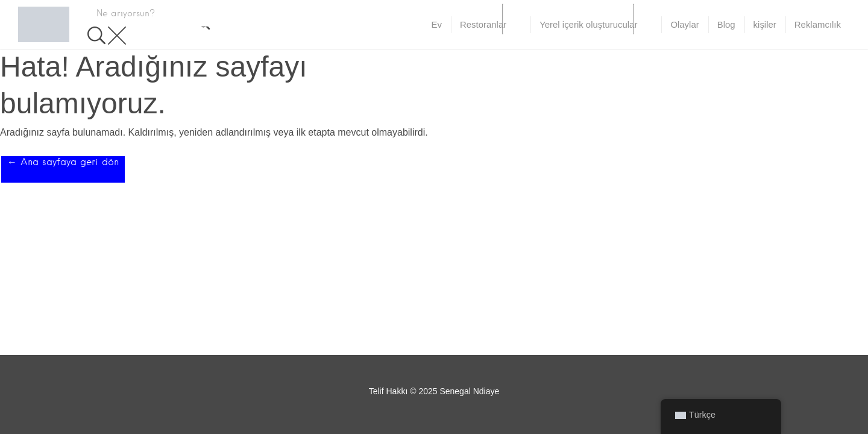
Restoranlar (483, 24)
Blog (726, 24)
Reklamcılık (818, 24)
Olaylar (684, 24)
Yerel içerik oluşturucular (588, 24)
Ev (437, 24)
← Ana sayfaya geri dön (63, 162)
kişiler (765, 24)
